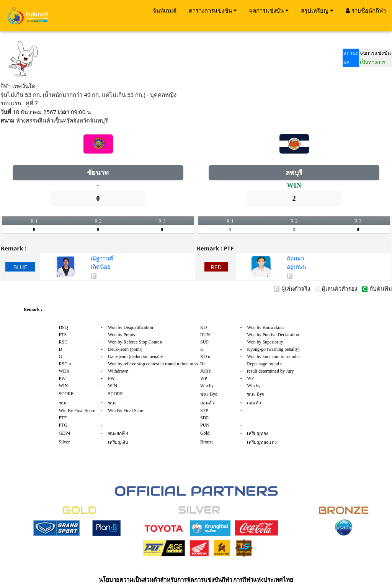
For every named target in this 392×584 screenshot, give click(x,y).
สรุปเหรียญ (317, 10)
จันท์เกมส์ (165, 10)
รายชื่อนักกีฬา (366, 10)
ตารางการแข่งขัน (213, 10)
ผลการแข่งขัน (269, 10)
